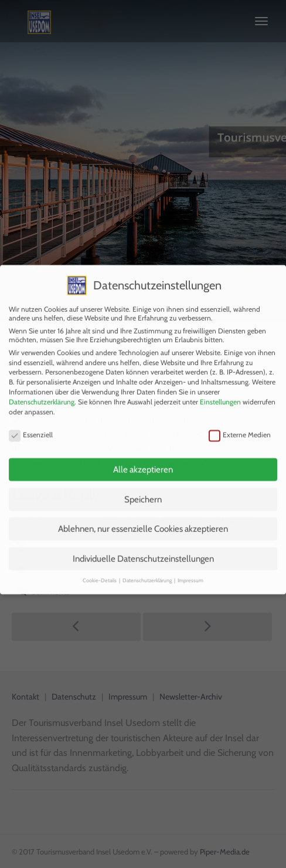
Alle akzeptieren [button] (143, 459)
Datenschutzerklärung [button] (148, 570)
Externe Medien (240, 423)
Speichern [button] (143, 488)
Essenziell (31, 423)
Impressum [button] (190, 570)
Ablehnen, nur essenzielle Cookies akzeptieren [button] (143, 518)
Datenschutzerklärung (42, 391)
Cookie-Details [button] (100, 570)
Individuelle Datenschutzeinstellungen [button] (143, 548)
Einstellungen (220, 391)
